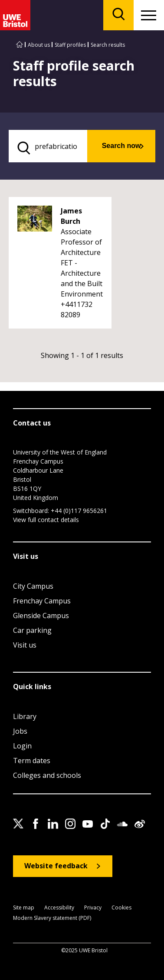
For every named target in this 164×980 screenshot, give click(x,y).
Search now (121, 146)
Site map (24, 908)
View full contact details (46, 520)
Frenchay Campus (42, 601)
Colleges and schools (47, 775)
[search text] (48, 146)
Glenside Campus (41, 616)
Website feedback (56, 866)
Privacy (93, 908)
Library (25, 716)
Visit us (25, 645)
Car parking (32, 630)
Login (22, 746)
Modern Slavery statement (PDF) (52, 918)
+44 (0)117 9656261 (79, 511)
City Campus (33, 586)
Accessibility (59, 908)
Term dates (32, 761)
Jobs (20, 731)
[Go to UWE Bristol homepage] (20, 45)
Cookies (121, 908)
